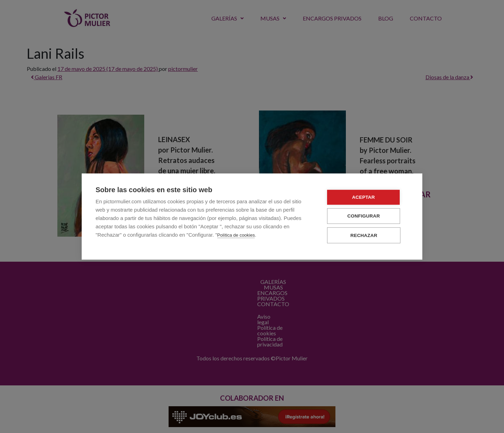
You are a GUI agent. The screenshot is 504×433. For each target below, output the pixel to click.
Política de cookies (236, 235)
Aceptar (367, 198)
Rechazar (367, 235)
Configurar (367, 216)
